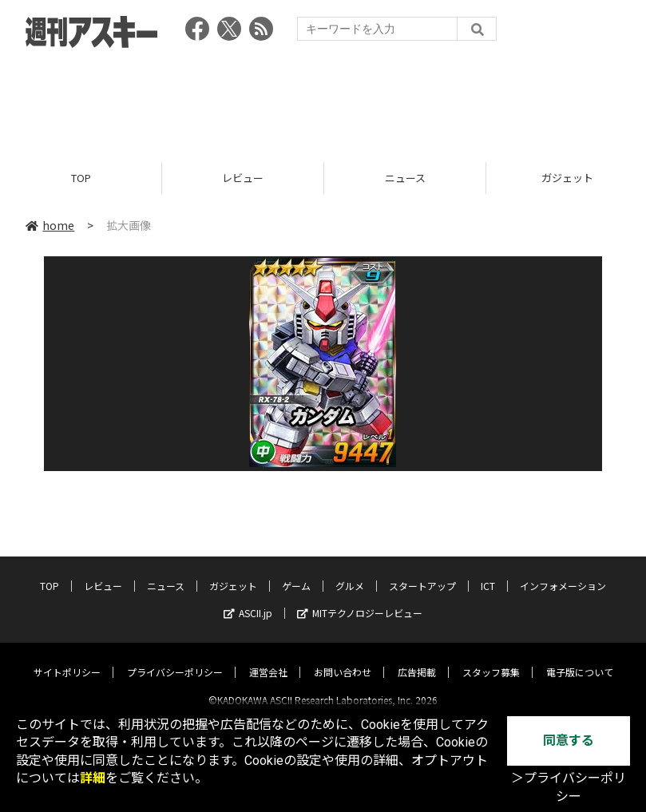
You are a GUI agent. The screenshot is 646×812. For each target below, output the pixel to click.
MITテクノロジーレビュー (360, 599)
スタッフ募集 (491, 658)
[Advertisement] (323, 100)
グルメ (350, 572)
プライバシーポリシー (175, 658)
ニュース (405, 178)
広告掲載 (417, 658)
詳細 (93, 778)
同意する (569, 741)
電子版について (580, 658)
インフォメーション (563, 572)
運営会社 (268, 658)
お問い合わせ (343, 658)
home (50, 225)
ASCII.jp (248, 599)
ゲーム (296, 572)
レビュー (243, 178)
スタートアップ (422, 572)
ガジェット (233, 572)
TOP (81, 178)
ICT (488, 572)
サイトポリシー (67, 658)
